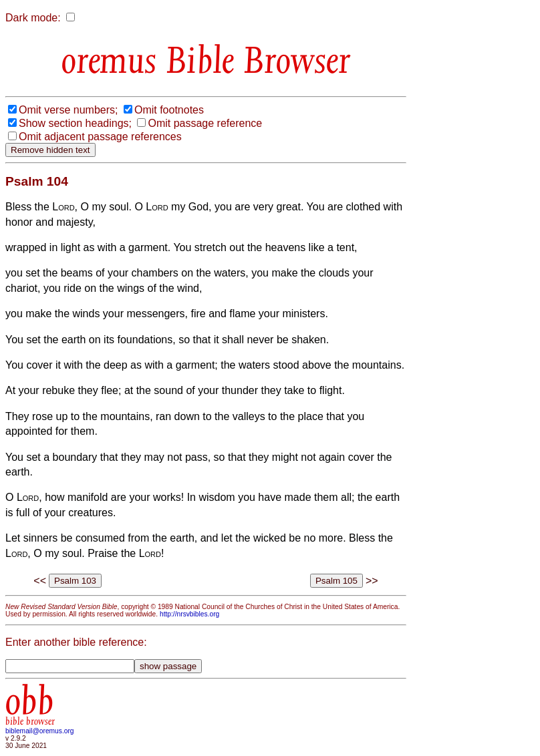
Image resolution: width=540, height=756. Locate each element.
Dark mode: (33, 18)
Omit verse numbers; (68, 110)
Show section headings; (75, 123)
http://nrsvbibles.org (189, 614)
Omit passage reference (205, 123)
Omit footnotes (169, 110)
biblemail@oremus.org (40, 731)
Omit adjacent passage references (100, 137)
